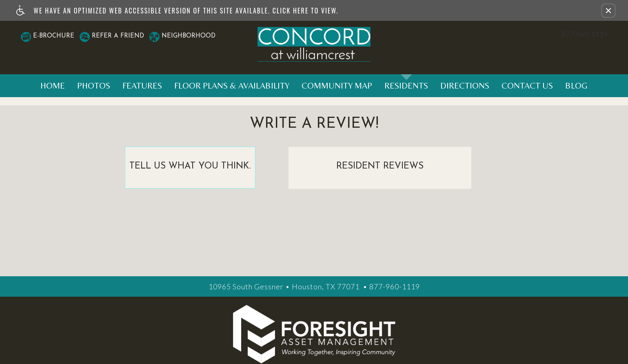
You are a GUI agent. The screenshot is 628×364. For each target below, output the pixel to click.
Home (53, 86)
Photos (94, 86)
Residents (406, 86)
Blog (576, 86)
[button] (608, 11)
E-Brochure (54, 36)
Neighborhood (189, 36)
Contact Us (527, 86)
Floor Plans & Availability (232, 86)
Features (142, 86)
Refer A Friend (118, 36)
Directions (465, 86)
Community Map (337, 86)
